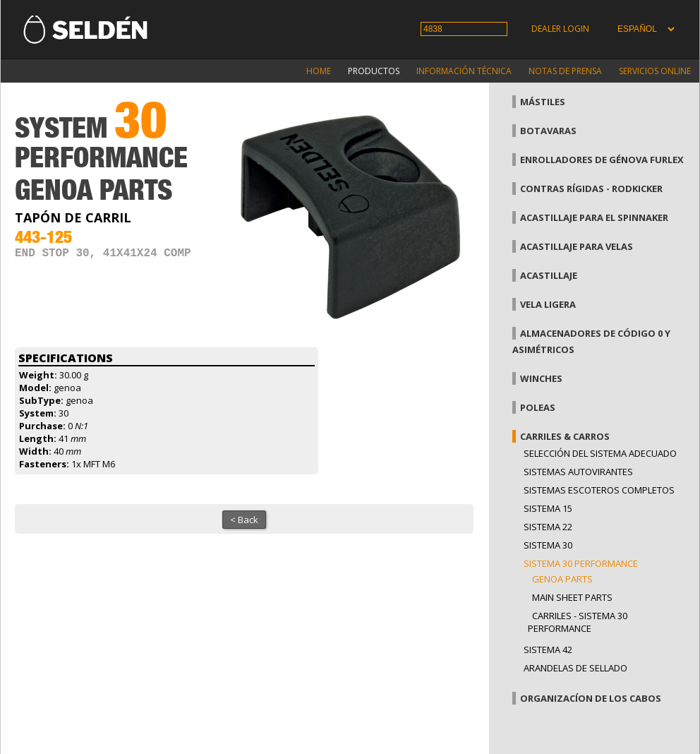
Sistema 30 (548, 545)
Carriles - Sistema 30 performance (578, 622)
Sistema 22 (548, 527)
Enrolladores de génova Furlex (602, 160)
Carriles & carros (565, 436)
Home (319, 71)
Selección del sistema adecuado (600, 453)
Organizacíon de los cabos (591, 698)
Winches (541, 378)
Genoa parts (562, 579)
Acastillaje (549, 275)
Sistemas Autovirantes (578, 472)
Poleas (538, 407)
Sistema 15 (548, 508)
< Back (244, 520)
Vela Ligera (548, 304)
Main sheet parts (572, 597)
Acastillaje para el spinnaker (594, 217)
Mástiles (543, 102)
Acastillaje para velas (577, 246)
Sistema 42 (548, 650)
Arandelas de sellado (575, 668)
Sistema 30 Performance (581, 563)
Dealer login (560, 29)
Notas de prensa (565, 71)
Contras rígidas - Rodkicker (591, 188)
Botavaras (548, 131)
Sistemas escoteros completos (599, 490)
